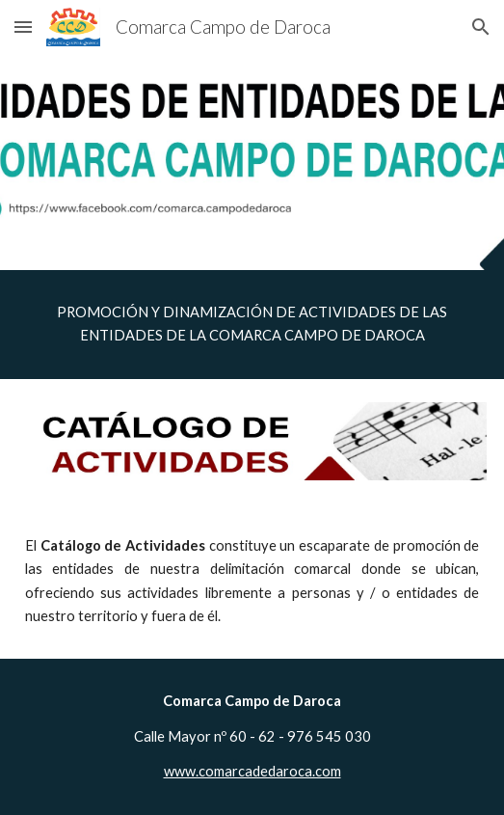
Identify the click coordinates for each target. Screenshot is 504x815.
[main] (252, 325)
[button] (23, 27)
